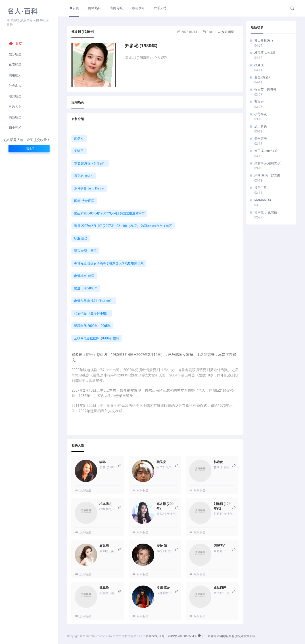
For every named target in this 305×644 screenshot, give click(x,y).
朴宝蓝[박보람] (264, 53)
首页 (15, 44)
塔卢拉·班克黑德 (266, 212)
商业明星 (15, 117)
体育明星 (15, 65)
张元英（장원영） (267, 89)
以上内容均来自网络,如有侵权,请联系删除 (226, 636)
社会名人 (15, 86)
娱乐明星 (15, 54)
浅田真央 (261, 126)
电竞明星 (15, 96)
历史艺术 (15, 128)
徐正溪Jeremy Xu (266, 151)
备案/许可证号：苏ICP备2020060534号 (171, 636)
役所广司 (261, 188)
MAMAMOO (263, 200)
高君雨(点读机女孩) (268, 163)
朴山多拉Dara (264, 40)
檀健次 (259, 65)
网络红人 (15, 75)
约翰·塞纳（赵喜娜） (269, 175)
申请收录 (29, 149)
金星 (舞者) (262, 77)
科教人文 (15, 107)
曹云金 (259, 102)
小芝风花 (261, 114)
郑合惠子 (261, 139)
